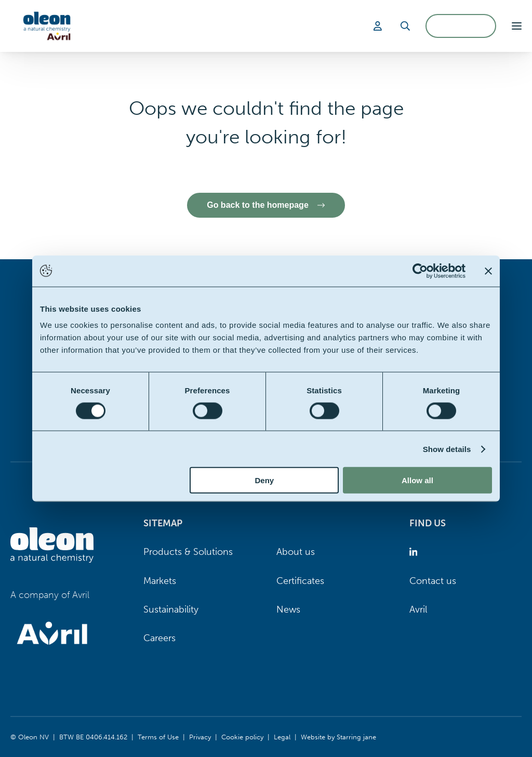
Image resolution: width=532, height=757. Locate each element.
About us (296, 552)
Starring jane (356, 737)
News (288, 609)
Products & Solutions (188, 552)
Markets (160, 581)
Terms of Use (158, 737)
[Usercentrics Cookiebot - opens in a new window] (420, 271)
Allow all (417, 480)
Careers (159, 638)
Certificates (300, 581)
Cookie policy (242, 737)
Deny (265, 480)
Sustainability (171, 609)
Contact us (433, 581)
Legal (282, 737)
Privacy (200, 737)
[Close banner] (488, 271)
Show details (447, 449)
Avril (418, 609)
